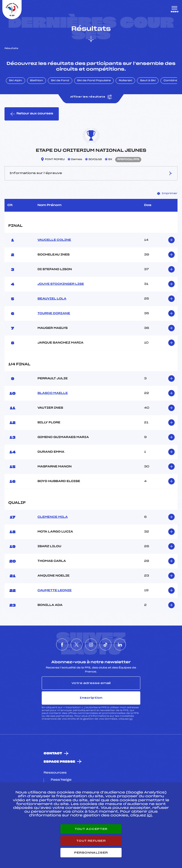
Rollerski (125, 81)
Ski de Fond (60, 81)
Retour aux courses (32, 114)
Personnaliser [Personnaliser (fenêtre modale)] (91, 853)
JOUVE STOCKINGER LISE (61, 284)
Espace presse (59, 762)
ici (131, 719)
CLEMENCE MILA (53, 517)
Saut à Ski (148, 81)
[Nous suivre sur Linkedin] (120, 644)
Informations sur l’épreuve (91, 173)
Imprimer (167, 193)
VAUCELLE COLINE (54, 240)
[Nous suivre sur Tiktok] (105, 644)
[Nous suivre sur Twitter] (77, 644)
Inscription (91, 698)
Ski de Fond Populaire (94, 81)
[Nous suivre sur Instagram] (91, 644)
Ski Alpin (16, 81)
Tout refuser (91, 841)
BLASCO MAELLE (53, 393)
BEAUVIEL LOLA (52, 299)
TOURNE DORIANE (54, 313)
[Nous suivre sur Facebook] (62, 644)
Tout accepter (91, 829)
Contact (53, 754)
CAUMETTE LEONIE (55, 591)
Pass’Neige (61, 780)
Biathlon (36, 81)
